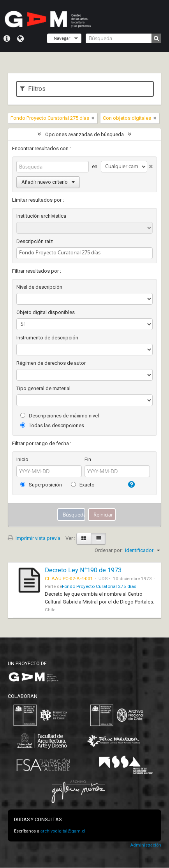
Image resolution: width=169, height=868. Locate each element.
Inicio (22, 459)
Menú (7, 39)
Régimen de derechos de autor (51, 363)
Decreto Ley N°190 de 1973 (83, 570)
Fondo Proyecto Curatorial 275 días (99, 586)
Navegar (62, 38)
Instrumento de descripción (47, 338)
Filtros (33, 89)
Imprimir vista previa (34, 538)
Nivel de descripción (39, 287)
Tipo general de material (43, 388)
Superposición (41, 485)
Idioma (20, 39)
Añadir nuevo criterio (48, 182)
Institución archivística (41, 216)
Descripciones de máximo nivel (60, 416)
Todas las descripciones (52, 425)
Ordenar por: (109, 550)
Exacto (83, 485)
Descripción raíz (35, 241)
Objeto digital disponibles (46, 312)
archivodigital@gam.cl (63, 831)
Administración (146, 845)
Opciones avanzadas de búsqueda (84, 134)
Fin (88, 459)
